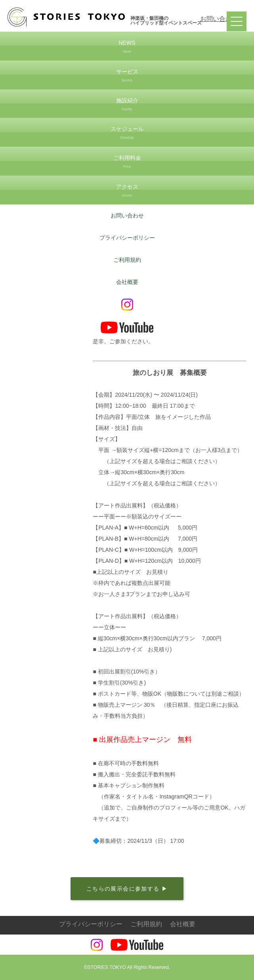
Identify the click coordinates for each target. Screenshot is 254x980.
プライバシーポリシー (127, 238)
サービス (127, 76)
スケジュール (127, 133)
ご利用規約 (127, 260)
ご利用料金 (127, 162)
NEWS (127, 47)
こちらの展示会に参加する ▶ (127, 889)
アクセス (127, 191)
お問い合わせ (219, 19)
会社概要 (127, 282)
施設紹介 (127, 105)
